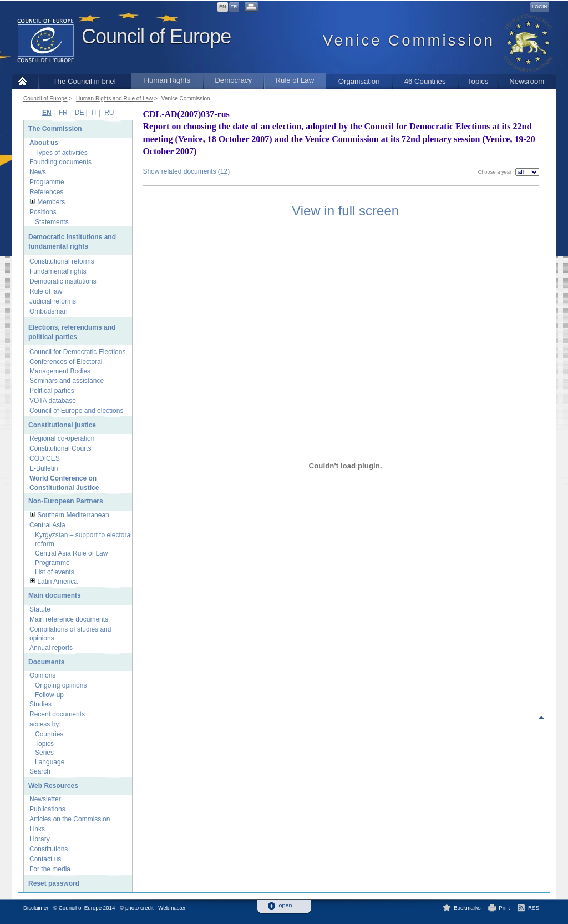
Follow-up (49, 695)
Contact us (45, 859)
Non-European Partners (66, 501)
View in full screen (345, 211)
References (46, 192)
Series (44, 753)
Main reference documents (69, 619)
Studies (40, 704)
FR (234, 7)
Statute (40, 609)
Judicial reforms (53, 301)
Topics (478, 81)
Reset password (54, 883)
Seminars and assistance (67, 381)
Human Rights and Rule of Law (114, 99)
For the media (50, 869)
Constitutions (49, 849)
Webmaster (172, 908)
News (38, 172)
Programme (47, 182)
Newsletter (45, 799)
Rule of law (46, 291)
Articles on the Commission (70, 819)
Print (504, 908)
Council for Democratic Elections (77, 352)
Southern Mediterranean (73, 515)
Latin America (57, 582)
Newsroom (527, 81)
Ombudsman (49, 311)
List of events (55, 572)
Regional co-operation (62, 438)
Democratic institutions (63, 281)
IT (94, 113)
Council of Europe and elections (76, 411)
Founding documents (60, 162)
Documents (46, 662)
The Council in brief (85, 81)
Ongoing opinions (61, 685)
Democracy (233, 80)
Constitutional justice (62, 425)
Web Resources (53, 786)
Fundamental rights (58, 271)
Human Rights (167, 80)
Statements (52, 222)
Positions (43, 212)
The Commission (55, 129)
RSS (534, 908)
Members (51, 202)
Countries (49, 734)
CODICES (45, 458)
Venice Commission (186, 99)
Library (40, 839)
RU (109, 113)
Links (37, 829)
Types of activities (61, 153)
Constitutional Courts (60, 448)
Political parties (52, 391)
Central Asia (47, 525)
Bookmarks (467, 908)
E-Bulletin (44, 468)
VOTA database (53, 401)
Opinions (42, 675)
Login (540, 7)
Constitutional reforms (62, 261)
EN (223, 7)
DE (80, 113)
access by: (45, 724)
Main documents (55, 595)
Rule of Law (295, 80)
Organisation (359, 81)
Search (40, 771)
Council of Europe (156, 36)
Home (25, 81)
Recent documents (57, 714)
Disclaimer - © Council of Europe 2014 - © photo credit (88, 908)
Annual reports (51, 648)
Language (50, 762)
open (286, 905)
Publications (47, 809)
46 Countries (425, 81)
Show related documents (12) (186, 171)
